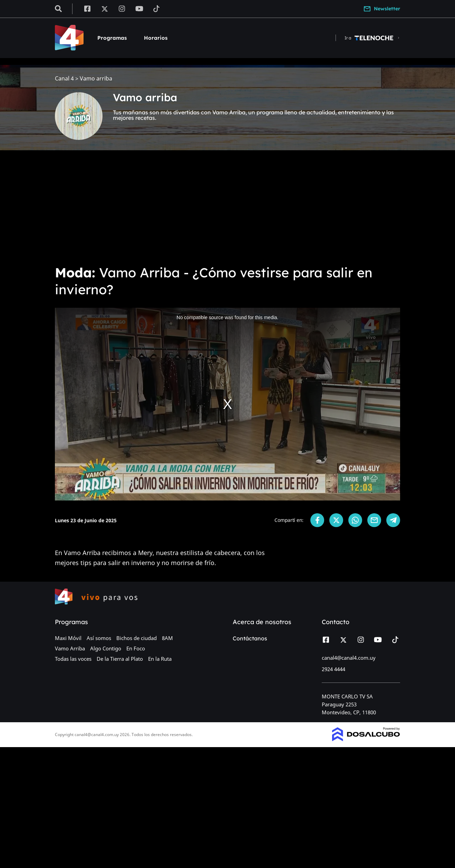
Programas (112, 38)
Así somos (99, 638)
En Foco (136, 648)
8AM (167, 638)
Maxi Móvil (68, 638)
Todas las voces (73, 659)
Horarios (156, 38)
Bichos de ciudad (137, 638)
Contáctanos (250, 638)
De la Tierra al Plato (120, 659)
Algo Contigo (106, 648)
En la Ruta (160, 659)
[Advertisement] (227, 207)
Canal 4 (64, 79)
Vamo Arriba (70, 648)
